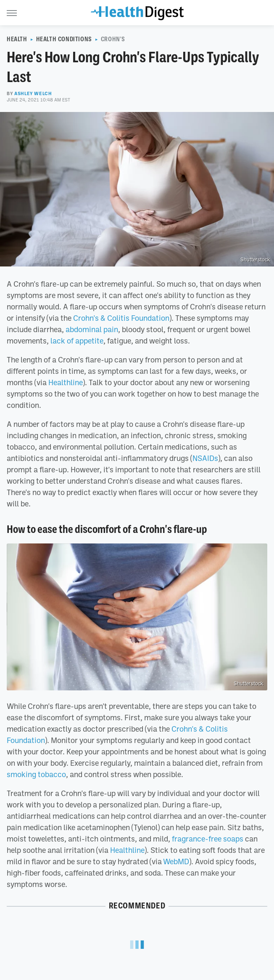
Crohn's (113, 39)
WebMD (176, 861)
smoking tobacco (36, 774)
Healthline (66, 382)
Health (17, 39)
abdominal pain (92, 329)
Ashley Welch (33, 93)
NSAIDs (205, 458)
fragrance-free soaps (208, 839)
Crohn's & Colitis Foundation (121, 318)
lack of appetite (77, 341)
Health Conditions (64, 39)
